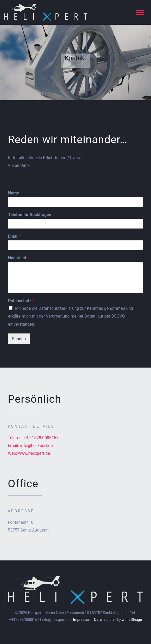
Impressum (82, 620)
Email (15, 236)
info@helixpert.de (36, 446)
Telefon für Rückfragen (30, 215)
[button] (140, 7)
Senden (19, 339)
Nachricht (19, 258)
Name (15, 193)
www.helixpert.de (34, 453)
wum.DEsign (132, 620)
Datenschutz (21, 301)
